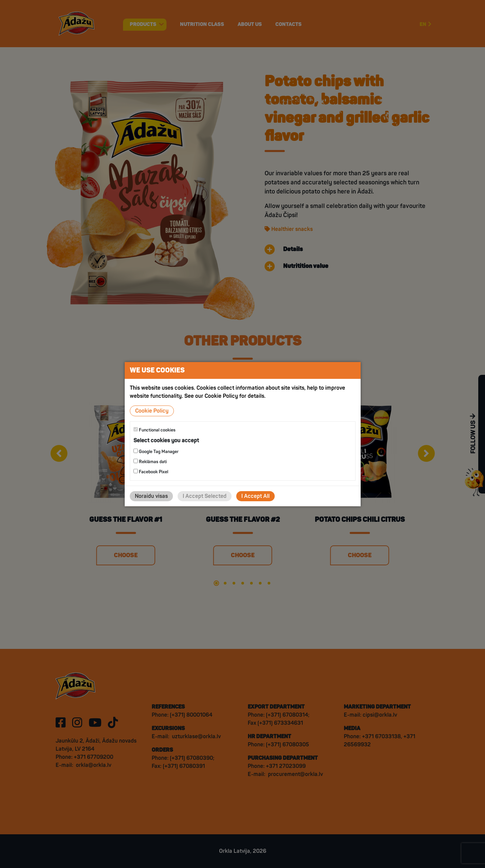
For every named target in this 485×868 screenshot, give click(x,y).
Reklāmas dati (150, 462)
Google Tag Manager (156, 452)
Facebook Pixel (151, 472)
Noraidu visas (151, 496)
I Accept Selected (205, 496)
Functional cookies (155, 430)
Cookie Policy (152, 411)
